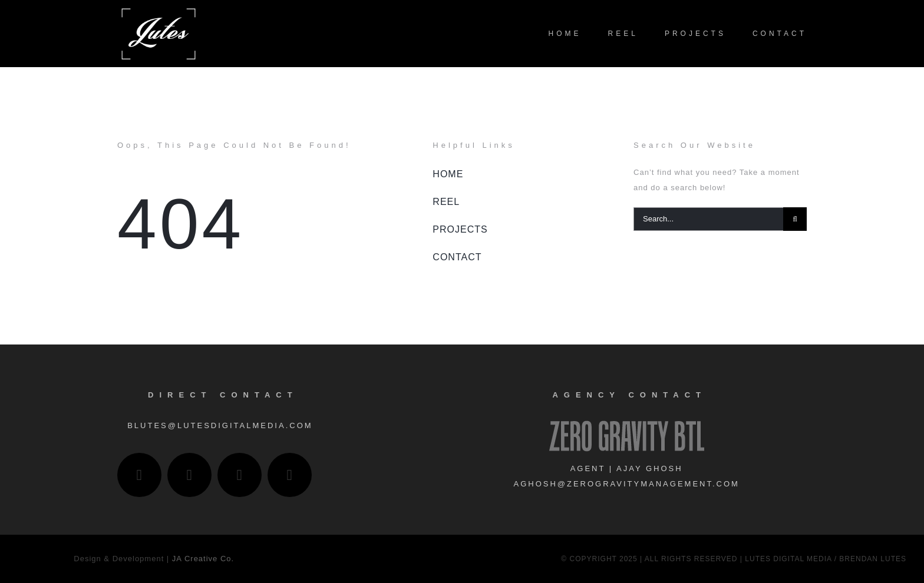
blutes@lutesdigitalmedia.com (220, 425)
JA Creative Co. (203, 559)
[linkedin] (189, 475)
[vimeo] (240, 475)
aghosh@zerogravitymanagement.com (626, 484)
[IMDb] (290, 475)
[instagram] (139, 475)
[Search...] (708, 219)
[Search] (795, 219)
